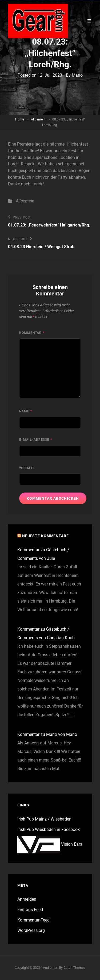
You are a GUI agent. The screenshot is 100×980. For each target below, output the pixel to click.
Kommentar (32, 333)
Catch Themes (75, 968)
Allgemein (38, 119)
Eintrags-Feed (30, 910)
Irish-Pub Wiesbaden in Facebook (49, 829)
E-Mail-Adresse (36, 440)
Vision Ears (50, 844)
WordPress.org (31, 930)
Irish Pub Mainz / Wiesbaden (44, 819)
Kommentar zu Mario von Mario (47, 734)
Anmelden (27, 899)
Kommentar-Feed (33, 920)
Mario (77, 75)
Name (26, 411)
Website (27, 468)
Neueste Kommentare (45, 536)
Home (20, 119)
